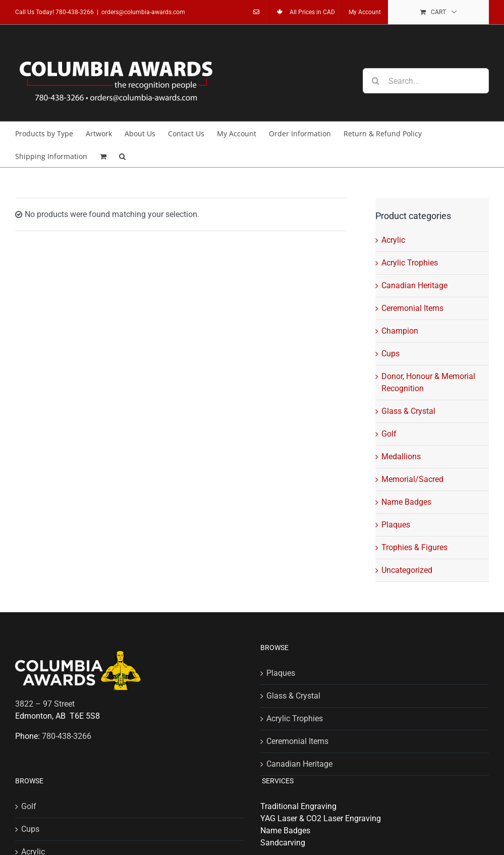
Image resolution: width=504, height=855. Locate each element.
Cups (390, 354)
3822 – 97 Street (45, 704)
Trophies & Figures (414, 547)
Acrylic (393, 240)
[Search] (375, 81)
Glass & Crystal (408, 411)
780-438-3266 (75, 12)
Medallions (401, 457)
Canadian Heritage (414, 285)
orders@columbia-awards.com (143, 12)
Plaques (396, 525)
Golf (389, 434)
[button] (122, 156)
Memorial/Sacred (412, 479)
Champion (400, 331)
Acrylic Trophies (410, 263)
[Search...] (426, 81)
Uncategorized (407, 570)
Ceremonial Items (412, 308)
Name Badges (406, 502)
